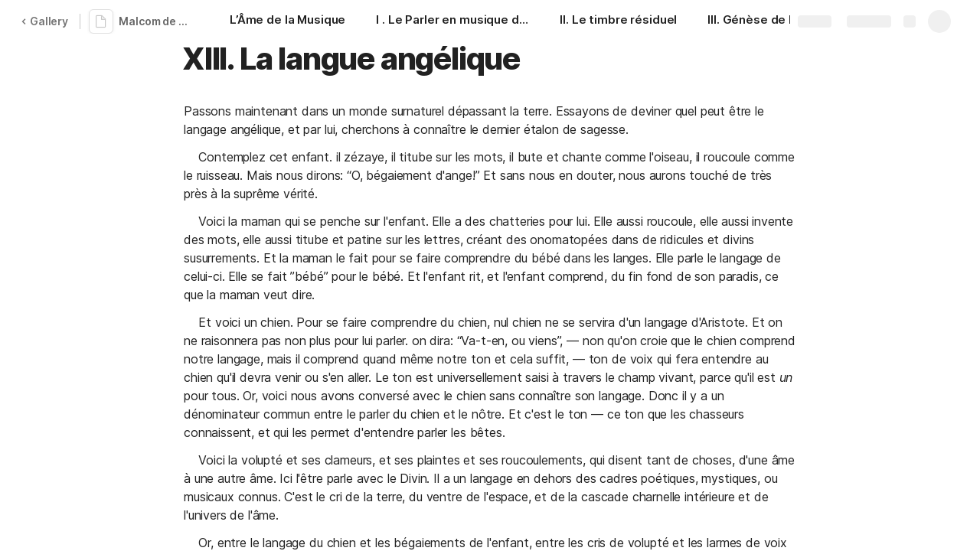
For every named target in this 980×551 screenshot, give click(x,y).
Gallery (44, 21)
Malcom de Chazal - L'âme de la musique (156, 21)
